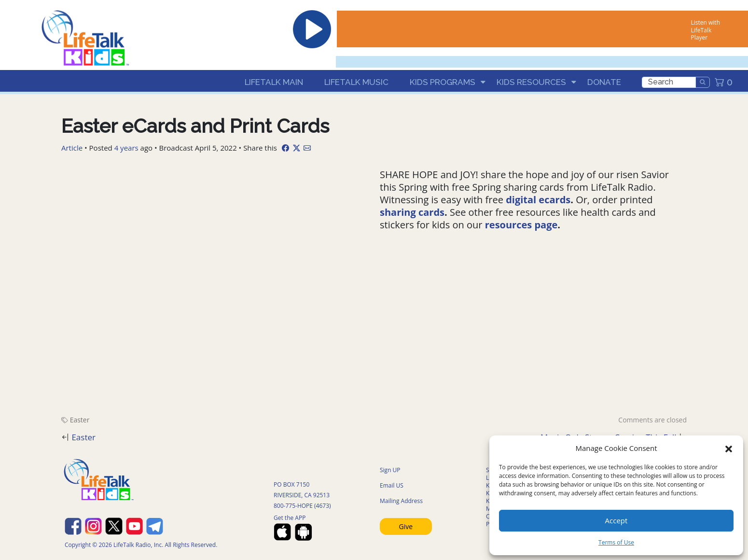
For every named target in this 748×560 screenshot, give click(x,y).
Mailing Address (401, 501)
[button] (729, 448)
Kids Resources (531, 82)
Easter (80, 420)
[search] (669, 82)
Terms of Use (616, 542)
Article (72, 148)
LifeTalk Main (274, 82)
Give (406, 526)
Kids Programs (443, 82)
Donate (604, 82)
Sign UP (390, 470)
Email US (392, 485)
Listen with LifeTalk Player (706, 30)
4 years (126, 148)
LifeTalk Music (356, 82)
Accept (616, 520)
